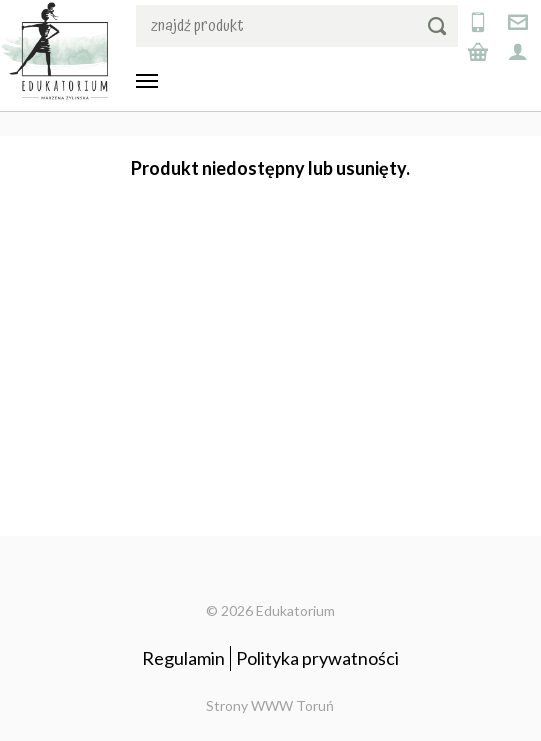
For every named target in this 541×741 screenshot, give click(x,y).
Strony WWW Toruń (270, 705)
